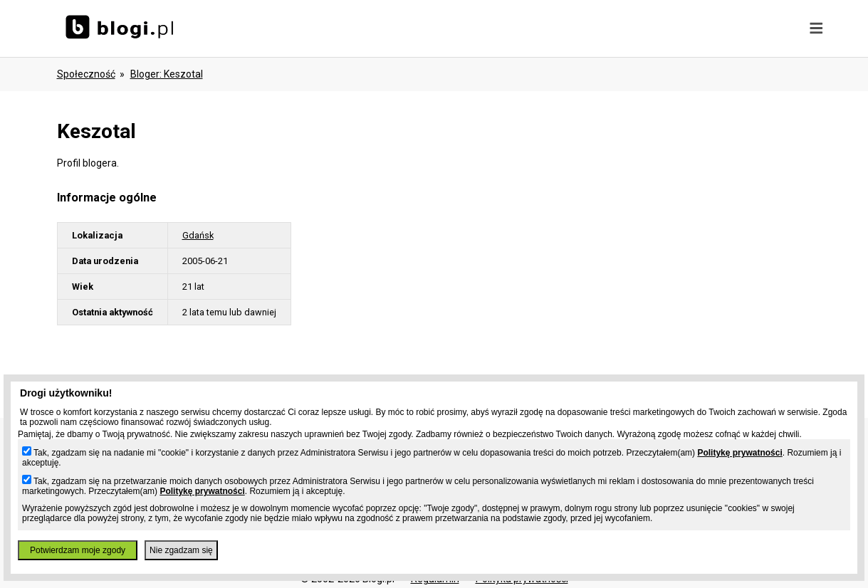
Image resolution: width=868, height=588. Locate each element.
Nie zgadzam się (181, 550)
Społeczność (86, 74)
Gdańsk (198, 235)
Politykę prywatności (739, 453)
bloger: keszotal (167, 74)
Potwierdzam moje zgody (78, 550)
